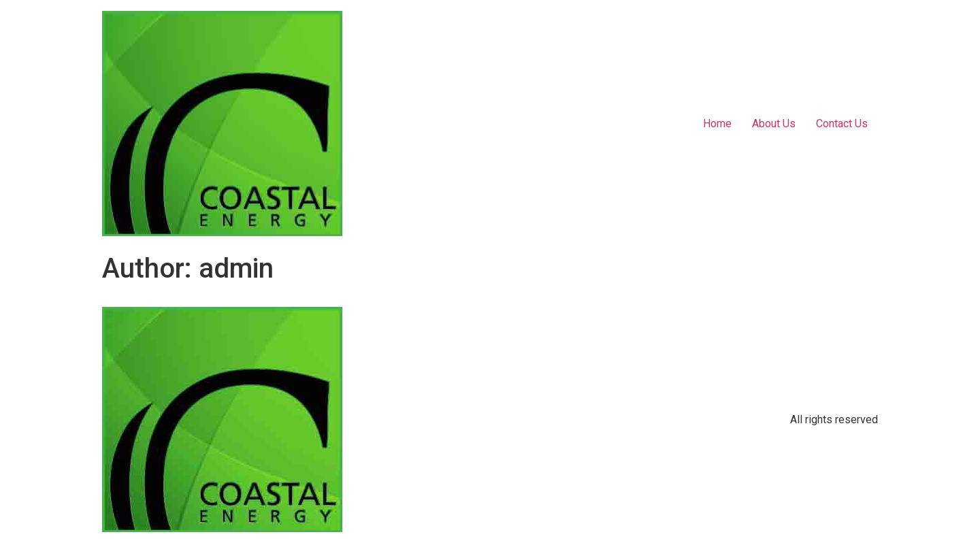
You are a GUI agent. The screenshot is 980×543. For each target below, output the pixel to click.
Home (717, 124)
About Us (774, 124)
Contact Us (842, 124)
